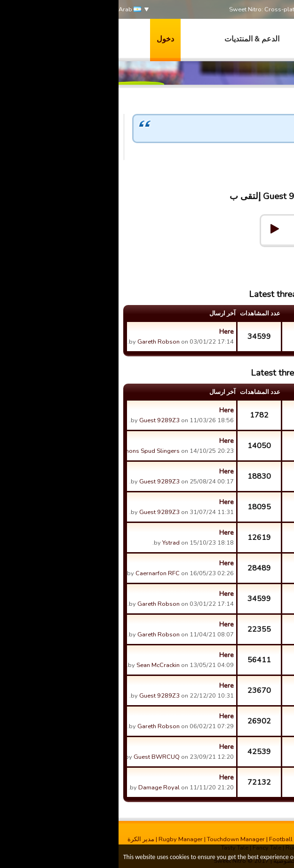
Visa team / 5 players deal (236, 712)
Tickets (250, 682)
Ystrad (220, 545)
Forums (206, 255)
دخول (47, 39)
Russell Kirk (213, 698)
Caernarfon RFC (39, 573)
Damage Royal (40, 788)
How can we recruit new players (236, 498)
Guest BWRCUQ (38, 757)
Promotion (245, 529)
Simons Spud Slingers (31, 451)
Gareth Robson (40, 342)
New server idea (236, 773)
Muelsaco (216, 667)
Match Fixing (242, 437)
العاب (185, 39)
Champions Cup (237, 651)
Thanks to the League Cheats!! (236, 467)
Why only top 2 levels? (236, 406)
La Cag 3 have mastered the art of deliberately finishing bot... (236, 559)
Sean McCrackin (40, 665)
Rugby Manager (62, 839)
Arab (11, 10)
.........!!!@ (218, 514)
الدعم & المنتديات (133, 39)
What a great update (236, 328)
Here (108, 331)
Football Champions (179, 839)
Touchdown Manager (117, 839)
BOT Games (242, 620)
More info (226, 858)
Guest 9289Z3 (265, 164)
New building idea (236, 743)
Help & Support (250, 255)
